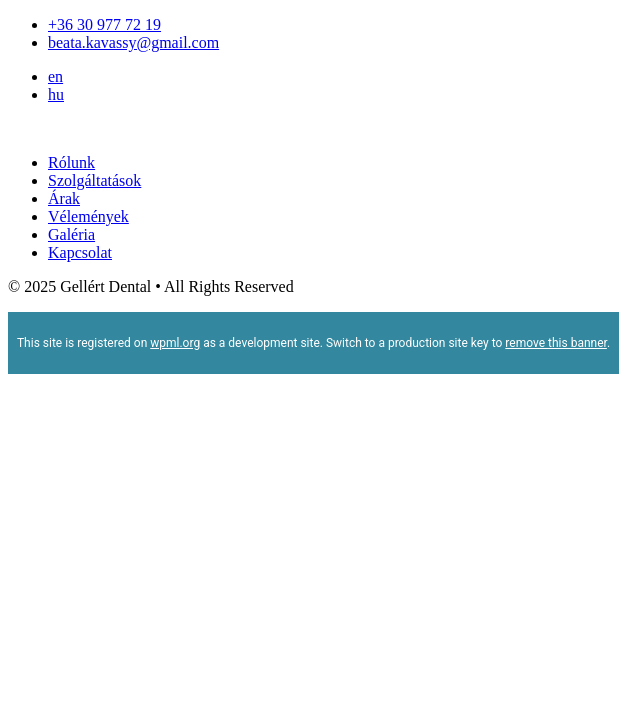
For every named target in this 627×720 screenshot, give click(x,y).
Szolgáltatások (94, 180)
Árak (64, 198)
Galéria (71, 234)
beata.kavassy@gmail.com (133, 42)
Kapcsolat (80, 252)
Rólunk (71, 162)
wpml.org (175, 343)
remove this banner (556, 343)
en (55, 76)
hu (56, 94)
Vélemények (88, 216)
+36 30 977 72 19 (104, 24)
